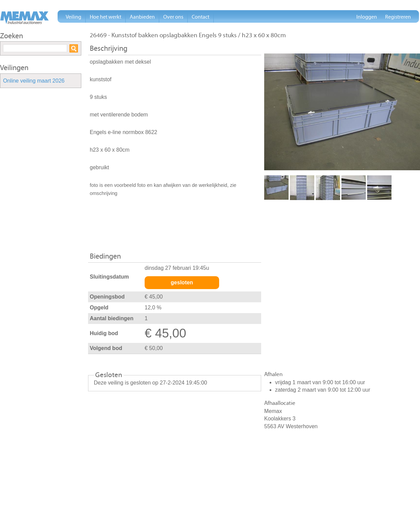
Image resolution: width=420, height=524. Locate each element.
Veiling (73, 17)
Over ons (173, 17)
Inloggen (367, 17)
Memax (24, 18)
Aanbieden (142, 17)
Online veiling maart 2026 (34, 81)
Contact (201, 17)
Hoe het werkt (106, 17)
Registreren (398, 17)
